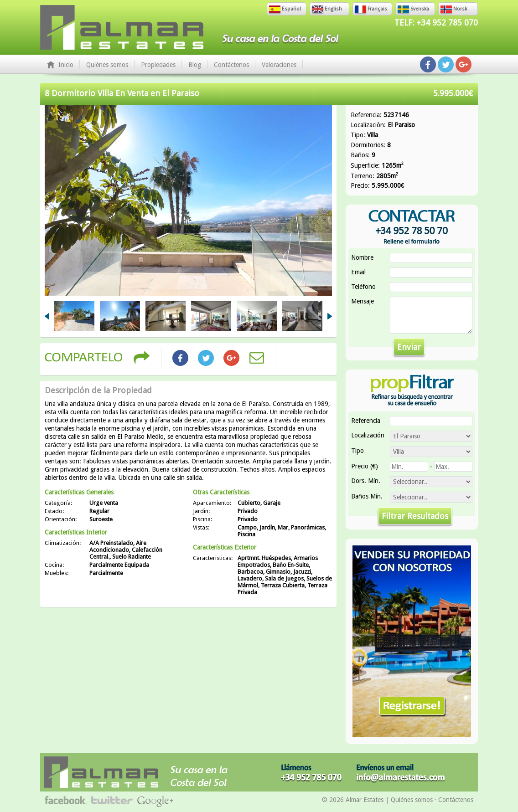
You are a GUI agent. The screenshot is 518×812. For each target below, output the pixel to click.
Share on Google (231, 358)
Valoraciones (279, 65)
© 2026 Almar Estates (353, 800)
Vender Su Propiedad (412, 641)
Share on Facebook (180, 358)
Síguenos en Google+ (464, 64)
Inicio (66, 65)
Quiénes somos (107, 65)
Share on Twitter (206, 358)
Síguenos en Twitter (446, 64)
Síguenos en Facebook (428, 64)
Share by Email (257, 358)
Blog (195, 65)
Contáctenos (231, 65)
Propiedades (158, 65)
